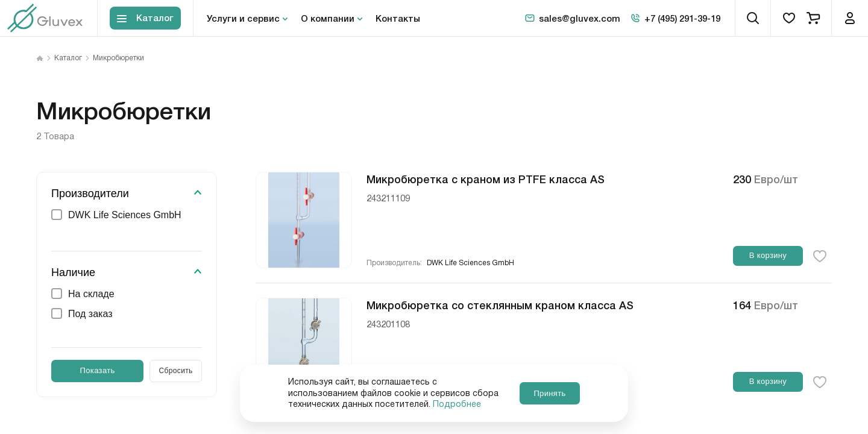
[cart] (813, 18)
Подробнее (457, 404)
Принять (549, 393)
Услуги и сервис (243, 18)
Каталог (68, 58)
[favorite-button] (820, 256)
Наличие (73, 272)
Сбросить (176, 371)
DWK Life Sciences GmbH (470, 263)
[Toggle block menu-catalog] (145, 18)
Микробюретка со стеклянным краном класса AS (500, 304)
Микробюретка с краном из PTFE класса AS (486, 178)
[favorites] (789, 18)
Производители (90, 193)
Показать (98, 370)
